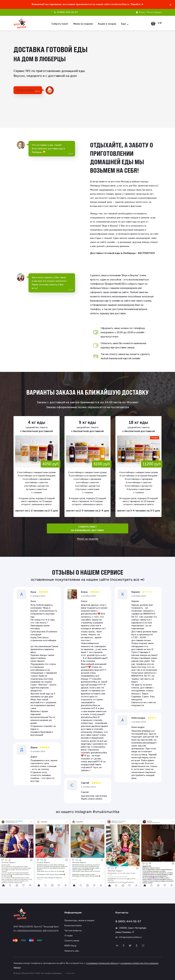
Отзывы (69, 936)
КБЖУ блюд (70, 946)
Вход (142, 12)
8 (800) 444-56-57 (128, 921)
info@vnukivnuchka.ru (130, 937)
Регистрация (154, 12)
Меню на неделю (88, 539)
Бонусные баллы (73, 925)
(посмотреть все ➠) (127, 580)
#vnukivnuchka (106, 812)
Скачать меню (72, 941)
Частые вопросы (73, 931)
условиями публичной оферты (102, 963)
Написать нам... (72, 951)
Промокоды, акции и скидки (79, 920)
